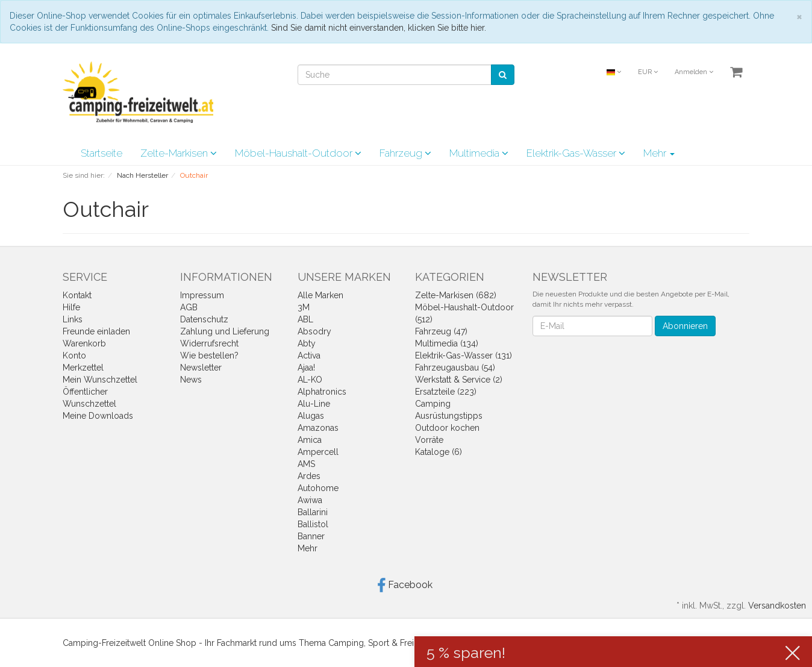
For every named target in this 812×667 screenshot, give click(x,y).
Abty (307, 343)
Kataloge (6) (439, 452)
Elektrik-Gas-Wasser (576, 153)
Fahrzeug (405, 153)
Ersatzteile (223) (446, 392)
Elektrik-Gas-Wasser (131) (464, 355)
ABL (305, 319)
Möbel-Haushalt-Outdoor (298, 153)
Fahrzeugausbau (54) (455, 368)
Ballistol (313, 524)
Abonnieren (685, 326)
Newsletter (201, 368)
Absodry (314, 331)
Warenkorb (84, 343)
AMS (306, 464)
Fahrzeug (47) (441, 331)
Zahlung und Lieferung (225, 331)
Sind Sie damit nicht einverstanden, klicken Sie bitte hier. (379, 28)
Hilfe (71, 307)
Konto (74, 355)
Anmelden (694, 72)
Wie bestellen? (209, 355)
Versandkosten (777, 606)
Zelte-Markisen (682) (456, 295)
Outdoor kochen (447, 428)
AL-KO (310, 380)
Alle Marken (320, 295)
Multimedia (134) (447, 343)
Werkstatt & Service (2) (459, 380)
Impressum (202, 295)
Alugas (311, 416)
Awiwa (310, 500)
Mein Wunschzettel (100, 380)
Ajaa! (306, 368)
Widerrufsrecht (209, 343)
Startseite (101, 153)
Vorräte (429, 440)
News (191, 380)
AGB (189, 307)
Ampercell (318, 452)
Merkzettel (83, 368)
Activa (309, 355)
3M (304, 307)
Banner (311, 536)
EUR (648, 72)
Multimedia (479, 153)
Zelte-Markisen (179, 153)
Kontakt (77, 295)
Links (73, 319)
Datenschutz (204, 319)
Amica (310, 440)
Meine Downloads (98, 416)
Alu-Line (314, 404)
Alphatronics (322, 392)
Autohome (318, 488)
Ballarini (313, 512)
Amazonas (318, 428)
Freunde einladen (96, 331)
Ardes (309, 476)
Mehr (659, 153)
